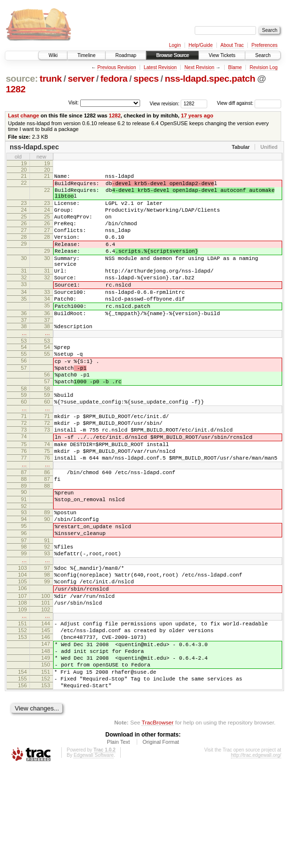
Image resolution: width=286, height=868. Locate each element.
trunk (51, 79)
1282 (16, 89)
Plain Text (118, 842)
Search (263, 55)
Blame (235, 67)
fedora (114, 79)
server (81, 79)
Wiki (53, 55)
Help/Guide (200, 45)
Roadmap (126, 55)
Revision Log (264, 67)
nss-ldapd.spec (34, 147)
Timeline (86, 55)
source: (22, 79)
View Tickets (222, 55)
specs (146, 79)
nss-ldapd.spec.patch (210, 79)
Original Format (161, 842)
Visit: (73, 103)
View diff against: (249, 103)
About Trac (232, 45)
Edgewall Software (93, 855)
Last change (24, 116)
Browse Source (172, 55)
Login (175, 45)
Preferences (265, 45)
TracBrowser (157, 822)
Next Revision (200, 67)
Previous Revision (116, 67)
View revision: (165, 103)
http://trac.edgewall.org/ (256, 855)
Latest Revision (160, 67)
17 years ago (197, 116)
